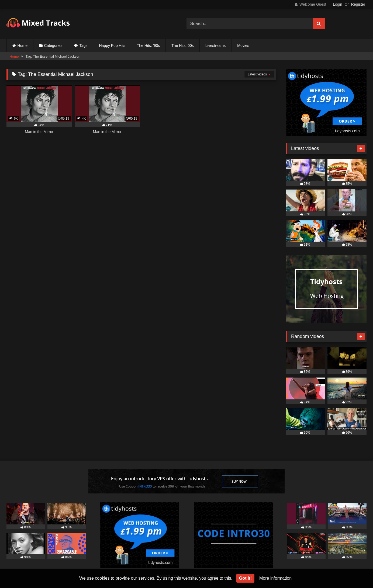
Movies (243, 46)
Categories (53, 46)
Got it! (245, 578)
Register (358, 4)
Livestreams (215, 46)
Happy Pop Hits (112, 46)
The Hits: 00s (182, 46)
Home (23, 46)
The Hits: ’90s (148, 46)
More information (275, 578)
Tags (84, 46)
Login (337, 4)
